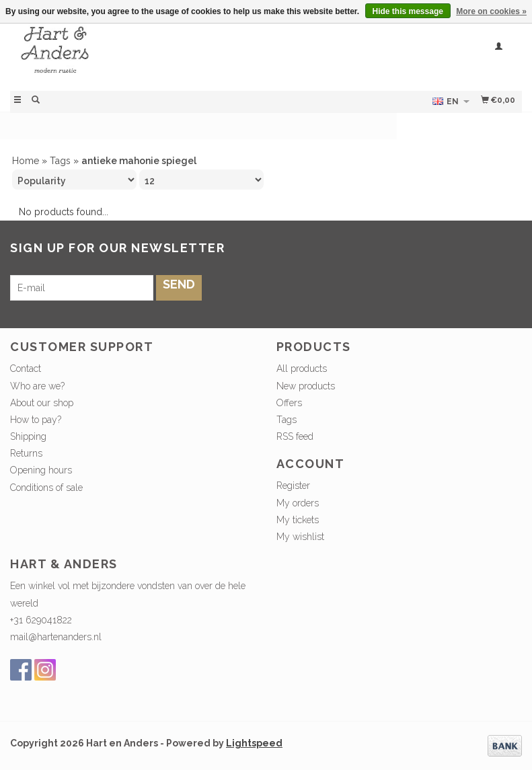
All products (302, 369)
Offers (289, 403)
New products (306, 386)
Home (26, 161)
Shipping (28, 436)
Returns (26, 453)
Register (293, 486)
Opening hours (41, 470)
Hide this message (408, 11)
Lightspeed (254, 743)
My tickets (298, 520)
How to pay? (36, 420)
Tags (60, 161)
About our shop (42, 403)
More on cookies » (491, 11)
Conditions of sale (46, 488)
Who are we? (37, 386)
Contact (26, 369)
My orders (298, 503)
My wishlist (300, 537)
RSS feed (295, 436)
